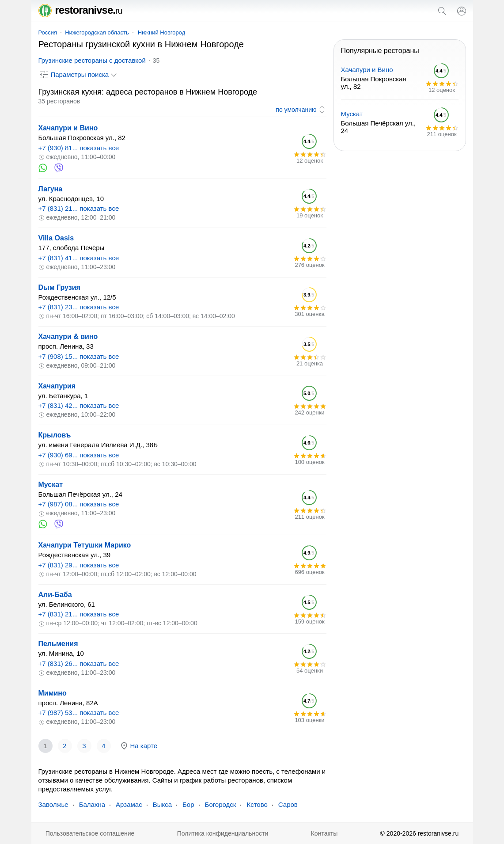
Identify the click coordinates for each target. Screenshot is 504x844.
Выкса (162, 804)
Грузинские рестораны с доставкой (92, 60)
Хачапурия (57, 386)
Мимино (53, 693)
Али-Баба (55, 595)
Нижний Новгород (162, 32)
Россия (48, 32)
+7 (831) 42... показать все (79, 405)
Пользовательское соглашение (90, 833)
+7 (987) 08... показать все (79, 504)
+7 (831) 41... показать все (79, 258)
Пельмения (58, 644)
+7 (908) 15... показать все (79, 356)
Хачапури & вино (68, 336)
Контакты (324, 833)
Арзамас (129, 804)
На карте (139, 746)
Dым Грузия (59, 287)
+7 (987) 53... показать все (79, 713)
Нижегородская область (97, 32)
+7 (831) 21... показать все (79, 208)
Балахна (92, 804)
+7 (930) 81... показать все (79, 148)
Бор (188, 804)
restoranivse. (80, 10)
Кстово (257, 804)
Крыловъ (55, 435)
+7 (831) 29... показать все (79, 565)
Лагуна (51, 189)
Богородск (221, 804)
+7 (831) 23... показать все (79, 307)
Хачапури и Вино (68, 128)
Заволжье (53, 804)
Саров (288, 804)
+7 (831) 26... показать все (79, 663)
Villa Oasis (56, 238)
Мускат (51, 485)
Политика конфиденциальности (223, 833)
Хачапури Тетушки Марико (85, 545)
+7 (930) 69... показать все (79, 455)
